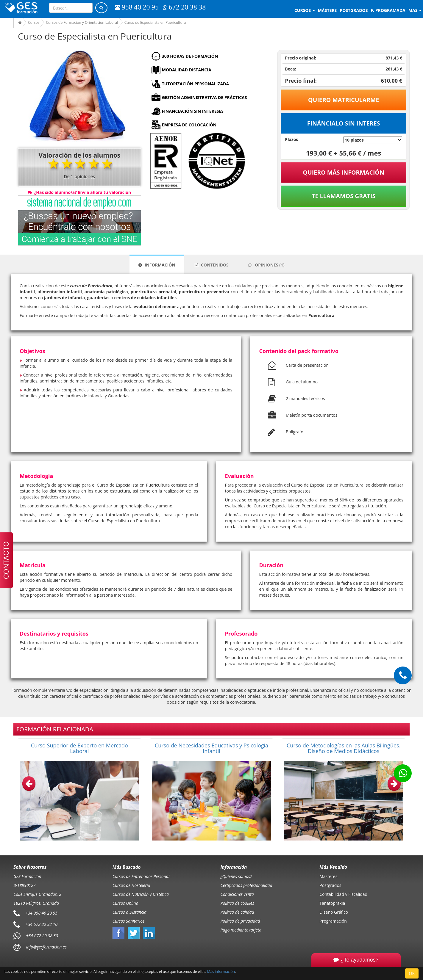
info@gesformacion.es (46, 947)
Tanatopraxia (332, 903)
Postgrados (330, 885)
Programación (333, 921)
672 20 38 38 (184, 7)
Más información (221, 971)
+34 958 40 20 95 (42, 913)
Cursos (305, 10)
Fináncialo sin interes (344, 123)
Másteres (328, 876)
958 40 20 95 (137, 7)
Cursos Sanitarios (129, 921)
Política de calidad (237, 912)
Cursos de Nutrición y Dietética (141, 894)
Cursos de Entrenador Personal (141, 876)
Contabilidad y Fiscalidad (343, 894)
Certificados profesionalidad (246, 885)
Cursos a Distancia (129, 912)
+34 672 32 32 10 (42, 924)
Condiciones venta (237, 894)
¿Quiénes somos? (236, 876)
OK (412, 973)
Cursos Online (125, 903)
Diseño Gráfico (334, 912)
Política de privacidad (240, 921)
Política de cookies (237, 903)
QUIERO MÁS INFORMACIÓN (344, 172)
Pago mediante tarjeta (241, 930)
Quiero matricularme (344, 100)
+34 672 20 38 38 (42, 935)
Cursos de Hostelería (131, 885)
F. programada (388, 10)
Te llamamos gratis (344, 196)
